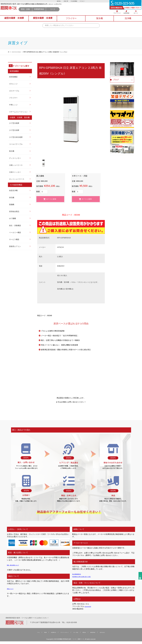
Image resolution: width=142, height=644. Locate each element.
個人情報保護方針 (79, 574)
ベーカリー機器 (15, 233)
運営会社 (89, 635)
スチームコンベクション (18, 112)
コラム (26, 635)
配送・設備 (51, 13)
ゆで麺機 (12, 219)
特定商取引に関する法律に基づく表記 (87, 577)
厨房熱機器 (13, 77)
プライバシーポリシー (62, 635)
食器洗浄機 (13, 191)
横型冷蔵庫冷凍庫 (43, 21)
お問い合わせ (74, 8)
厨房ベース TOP (48, 8)
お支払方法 (84, 8)
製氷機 (12, 151)
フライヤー (13, 98)
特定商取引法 (46, 635)
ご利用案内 (65, 8)
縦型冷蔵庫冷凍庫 (14, 21)
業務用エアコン (15, 247)
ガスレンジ (13, 84)
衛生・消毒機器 (15, 226)
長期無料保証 (65, 13)
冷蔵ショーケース (16, 165)
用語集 (35, 635)
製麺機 (12, 205)
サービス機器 (14, 240)
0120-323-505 (90, 606)
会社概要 (57, 8)
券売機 (12, 198)
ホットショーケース (17, 179)
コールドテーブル (16, 144)
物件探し (58, 1)
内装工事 (66, 1)
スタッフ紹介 (78, 635)
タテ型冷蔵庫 (14, 123)
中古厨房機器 (74, 1)
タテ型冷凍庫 (14, 130)
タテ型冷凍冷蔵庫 (16, 137)
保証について (12, 589)
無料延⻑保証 (101, 635)
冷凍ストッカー (15, 172)
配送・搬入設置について (16, 565)
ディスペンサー (15, 158)
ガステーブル (14, 91)
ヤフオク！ (83, 1)
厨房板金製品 (14, 212)
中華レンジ (13, 105)
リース (79, 13)
